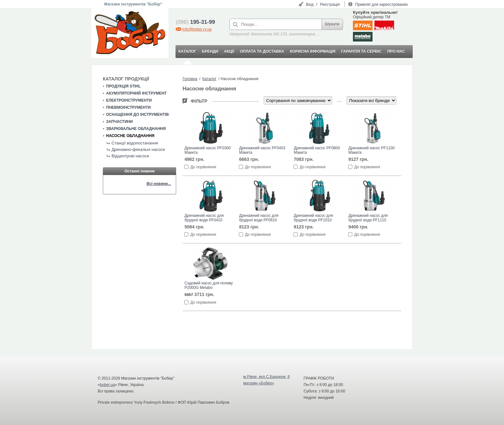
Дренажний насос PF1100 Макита (372, 150)
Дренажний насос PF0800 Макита (317, 150)
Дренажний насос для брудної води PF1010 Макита (313, 218)
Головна (190, 79)
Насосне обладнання (130, 136)
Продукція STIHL (123, 86)
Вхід (310, 5)
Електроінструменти (129, 100)
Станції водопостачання (135, 143)
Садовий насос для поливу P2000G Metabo (209, 285)
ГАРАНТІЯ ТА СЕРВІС (361, 51)
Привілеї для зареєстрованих (382, 5)
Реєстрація (330, 5)
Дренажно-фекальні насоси (138, 149)
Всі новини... (159, 184)
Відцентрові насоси (130, 156)
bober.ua (108, 385)
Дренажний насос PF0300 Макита (208, 150)
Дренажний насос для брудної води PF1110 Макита (368, 218)
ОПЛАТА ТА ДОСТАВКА (262, 51)
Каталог (210, 79)
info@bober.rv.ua (197, 29)
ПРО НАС (396, 51)
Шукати (332, 24)
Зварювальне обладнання (136, 129)
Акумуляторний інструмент (136, 93)
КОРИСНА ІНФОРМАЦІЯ (313, 51)
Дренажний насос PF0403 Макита (262, 150)
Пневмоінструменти (128, 107)
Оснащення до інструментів (137, 115)
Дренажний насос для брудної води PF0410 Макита (204, 218)
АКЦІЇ (229, 51)
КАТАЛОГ (187, 51)
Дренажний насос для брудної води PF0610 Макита (259, 218)
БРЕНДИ (210, 51)
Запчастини (119, 122)
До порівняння (203, 167)
